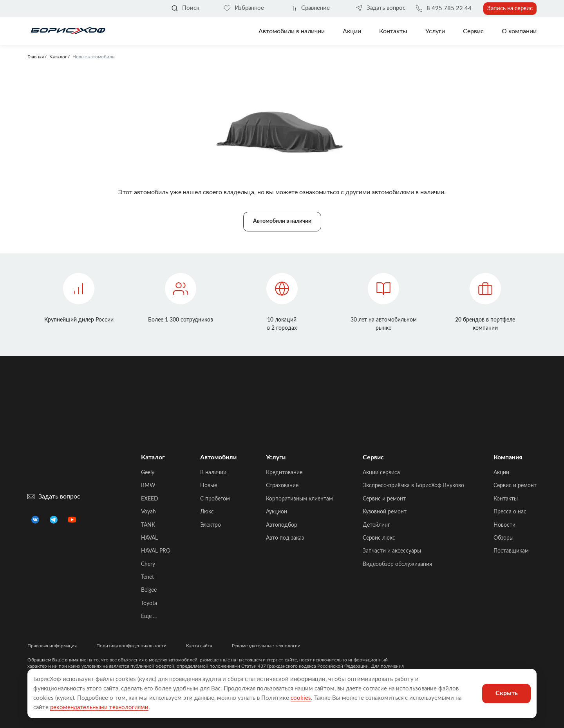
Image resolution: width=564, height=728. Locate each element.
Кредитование (284, 473)
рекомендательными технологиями (99, 707)
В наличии (213, 473)
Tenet (147, 577)
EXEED (150, 499)
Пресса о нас (510, 512)
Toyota (149, 603)
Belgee (149, 590)
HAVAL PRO (156, 551)
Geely (148, 473)
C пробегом (215, 499)
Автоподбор (282, 525)
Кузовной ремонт (385, 512)
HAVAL (149, 538)
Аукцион (277, 512)
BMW (148, 486)
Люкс (207, 512)
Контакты (393, 31)
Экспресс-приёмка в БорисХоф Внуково (413, 486)
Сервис (473, 31)
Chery (148, 564)
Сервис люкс (379, 538)
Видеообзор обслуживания (397, 564)
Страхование (282, 486)
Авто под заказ (285, 538)
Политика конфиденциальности (131, 646)
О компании (519, 31)
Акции (501, 473)
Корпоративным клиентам (299, 499)
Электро (211, 525)
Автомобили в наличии (292, 31)
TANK (148, 525)
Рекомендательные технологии (266, 646)
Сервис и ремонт (384, 499)
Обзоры (503, 538)
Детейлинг (376, 525)
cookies (301, 698)
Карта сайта (199, 646)
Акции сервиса (381, 473)
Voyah (148, 512)
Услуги (435, 31)
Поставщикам (511, 551)
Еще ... (149, 616)
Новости (504, 525)
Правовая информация (52, 646)
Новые (209, 486)
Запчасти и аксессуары (392, 551)
